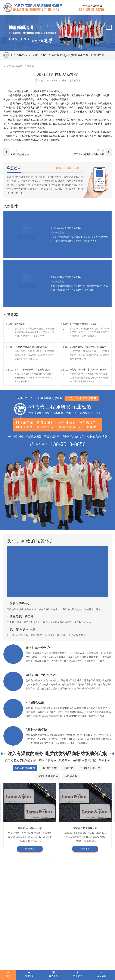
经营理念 (103, 945)
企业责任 (103, 940)
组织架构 (92, 940)
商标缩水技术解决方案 (30, 837)
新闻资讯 (18, 66)
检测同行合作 (105, 958)
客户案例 (41, 930)
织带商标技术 (10, 940)
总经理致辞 (104, 949)
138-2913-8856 (91, 9)
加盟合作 (92, 958)
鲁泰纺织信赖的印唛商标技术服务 (68, 277)
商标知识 (67, 949)
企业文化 (103, 936)
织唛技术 (67, 945)
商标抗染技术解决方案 (85, 837)
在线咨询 (92, 963)
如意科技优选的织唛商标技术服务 (68, 228)
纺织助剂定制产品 (12, 949)
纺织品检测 (9, 958)
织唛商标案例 (42, 936)
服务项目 (9, 930)
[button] (52, 867)
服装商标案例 (42, 949)
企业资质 (92, 936)
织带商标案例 (42, 945)
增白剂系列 (21, 324)
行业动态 (67, 940)
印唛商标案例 (42, 940)
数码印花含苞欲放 (20, 154)
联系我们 (103, 963)
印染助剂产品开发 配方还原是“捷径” (34, 349)
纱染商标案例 (42, 954)
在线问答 (67, 954)
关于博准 (93, 930)
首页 (9, 66)
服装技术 (8, 945)
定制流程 (92, 945)
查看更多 (30, 857)
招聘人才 (92, 949)
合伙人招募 (104, 954)
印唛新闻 (29, 66)
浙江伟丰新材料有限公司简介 (85, 324)
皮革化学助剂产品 (12, 954)
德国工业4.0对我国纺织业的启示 (88, 154)
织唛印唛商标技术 (12, 936)
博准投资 (92, 954)
